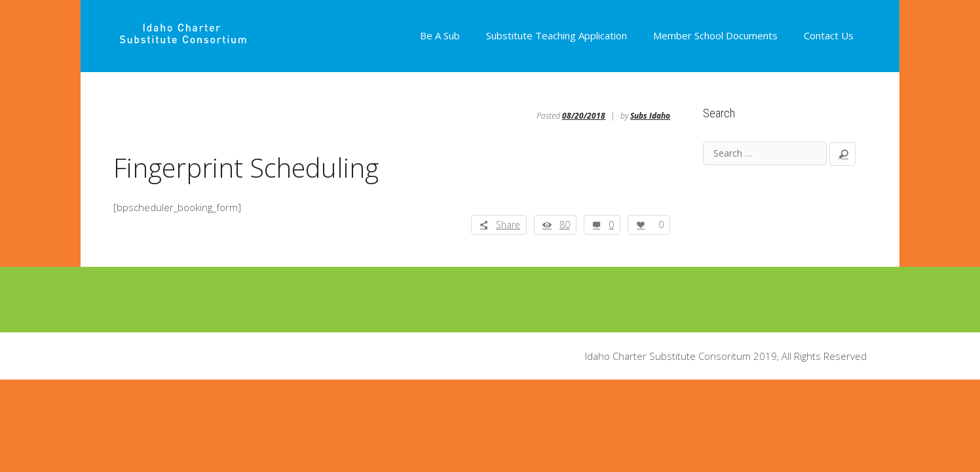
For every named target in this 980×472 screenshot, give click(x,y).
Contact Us (829, 35)
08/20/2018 (584, 116)
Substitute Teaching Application (556, 35)
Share (508, 225)
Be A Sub (440, 35)
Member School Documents (715, 35)
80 (565, 225)
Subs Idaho (650, 116)
